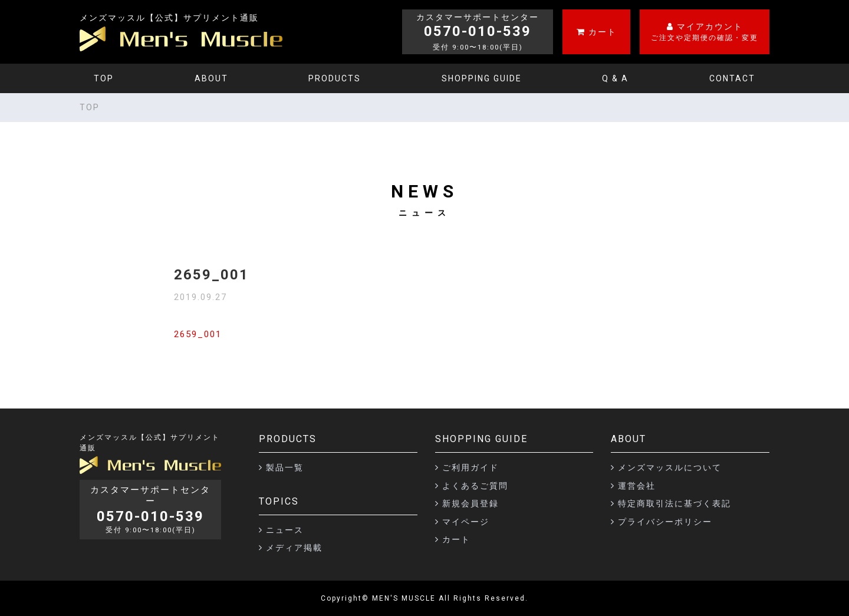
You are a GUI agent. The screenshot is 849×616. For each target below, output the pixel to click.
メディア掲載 (294, 548)
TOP (104, 78)
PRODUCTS (335, 78)
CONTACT (732, 78)
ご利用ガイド (470, 467)
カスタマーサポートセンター (150, 510)
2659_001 (198, 334)
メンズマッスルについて (670, 467)
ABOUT (211, 78)
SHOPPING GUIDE (482, 78)
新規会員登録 (470, 503)
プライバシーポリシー (665, 522)
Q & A (615, 78)
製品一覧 (285, 467)
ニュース (285, 530)
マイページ (466, 522)
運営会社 (637, 486)
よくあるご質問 (475, 486)
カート (456, 539)
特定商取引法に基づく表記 (674, 503)
